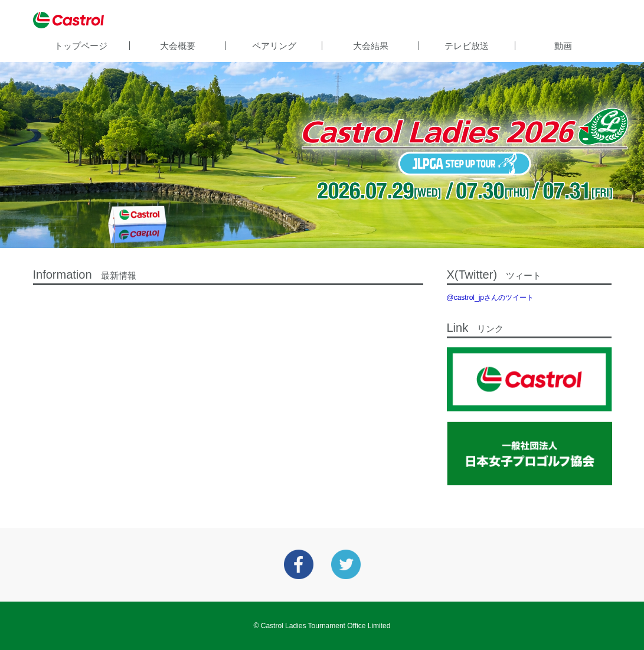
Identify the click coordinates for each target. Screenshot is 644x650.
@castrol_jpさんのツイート (491, 298)
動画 (563, 46)
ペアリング (274, 46)
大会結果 (371, 46)
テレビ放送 (467, 46)
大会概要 (178, 46)
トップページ (81, 46)
